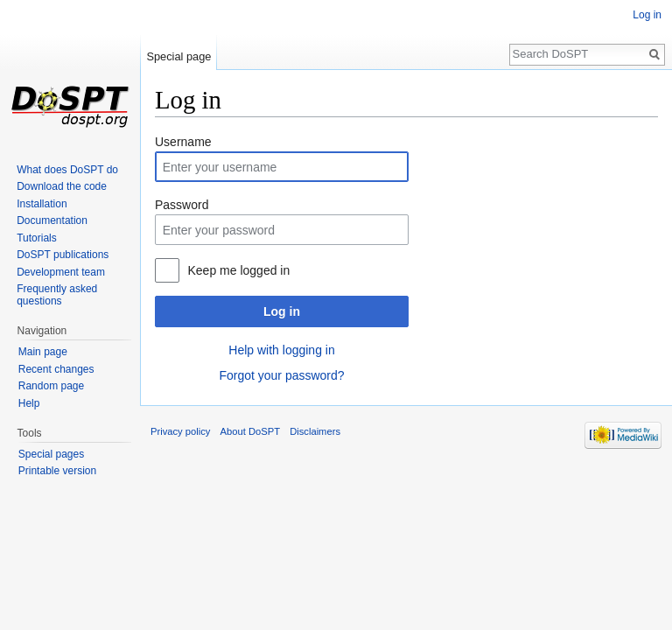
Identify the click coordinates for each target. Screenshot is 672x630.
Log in (282, 311)
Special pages (51, 454)
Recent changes (56, 369)
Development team (61, 272)
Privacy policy (180, 431)
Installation (42, 204)
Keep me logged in (238, 270)
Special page (178, 56)
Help (29, 403)
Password (182, 205)
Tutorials (37, 238)
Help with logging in (281, 350)
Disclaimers (315, 431)
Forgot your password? (281, 375)
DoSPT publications (63, 255)
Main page (43, 352)
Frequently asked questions (57, 295)
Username (183, 142)
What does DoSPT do (67, 170)
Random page (51, 386)
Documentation (52, 220)
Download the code (62, 186)
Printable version (57, 471)
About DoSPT (250, 431)
